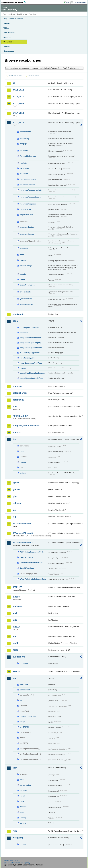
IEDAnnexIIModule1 (23, 524)
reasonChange (26, 266)
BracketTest (25, 690)
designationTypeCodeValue (31, 348)
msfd (15, 643)
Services (7, 46)
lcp (14, 636)
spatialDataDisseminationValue (33, 373)
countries (24, 151)
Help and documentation (13, 19)
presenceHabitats (27, 227)
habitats (23, 163)
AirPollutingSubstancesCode (32, 552)
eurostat (17, 432)
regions (23, 368)
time (22, 812)
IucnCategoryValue (28, 358)
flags (22, 451)
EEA (14, 2)
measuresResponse (28, 204)
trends (23, 280)
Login (68, 2)
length (23, 796)
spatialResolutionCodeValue (32, 378)
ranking (23, 260)
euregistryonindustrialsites (26, 426)
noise (15, 650)
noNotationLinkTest (28, 716)
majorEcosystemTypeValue (31, 363)
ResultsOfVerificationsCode (31, 563)
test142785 (24, 727)
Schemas (7, 37)
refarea (23, 462)
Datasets (7, 23)
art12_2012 (18, 90)
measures (24, 174)
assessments (25, 132)
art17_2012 (18, 113)
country (23, 844)
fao (14, 439)
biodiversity (19, 314)
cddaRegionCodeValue (29, 327)
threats (23, 274)
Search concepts (33, 76)
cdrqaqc (23, 144)
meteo (23, 801)
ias (14, 510)
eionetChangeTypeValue (30, 353)
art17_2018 (18, 122)
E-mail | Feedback (11, 860)
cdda (15, 321)
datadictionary (20, 393)
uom (15, 768)
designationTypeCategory (30, 343)
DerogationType (26, 557)
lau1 (15, 613)
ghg (15, 496)
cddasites (24, 333)
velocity (23, 818)
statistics (24, 807)
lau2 (15, 620)
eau (21, 700)
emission (24, 791)
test (15, 678)
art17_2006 (18, 103)
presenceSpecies (27, 234)
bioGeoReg (25, 139)
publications (19, 657)
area (22, 780)
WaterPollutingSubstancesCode (33, 579)
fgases (16, 483)
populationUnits (27, 215)
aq (14, 83)
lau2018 (17, 627)
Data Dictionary (22, 14)
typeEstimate (25, 292)
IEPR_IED (18, 587)
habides (17, 503)
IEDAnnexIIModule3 (23, 533)
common (17, 386)
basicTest (24, 685)
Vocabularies (9, 42)
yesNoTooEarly (26, 299)
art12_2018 (18, 97)
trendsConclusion (27, 285)
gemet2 (16, 490)
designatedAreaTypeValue (31, 338)
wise (15, 831)
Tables (6, 28)
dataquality (18, 400)
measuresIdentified (28, 179)
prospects (24, 248)
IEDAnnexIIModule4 (23, 543)
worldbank (18, 838)
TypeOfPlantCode (27, 568)
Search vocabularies (15, 76)
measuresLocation (28, 185)
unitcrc (23, 473)
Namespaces (9, 51)
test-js (23, 722)
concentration (26, 785)
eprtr (15, 407)
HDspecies (24, 168)
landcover (18, 606)
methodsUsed (26, 209)
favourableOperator (28, 156)
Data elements (9, 33)
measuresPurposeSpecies (31, 197)
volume (23, 823)
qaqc (22, 255)
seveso (16, 671)
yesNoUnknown (26, 304)
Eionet (13, 14)
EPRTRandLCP (20, 416)
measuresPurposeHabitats (31, 190)
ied (14, 517)
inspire (16, 597)
